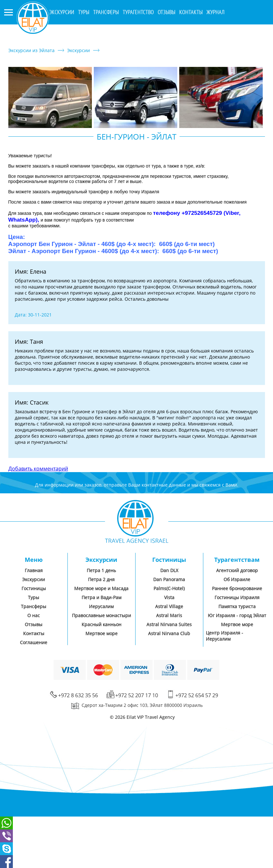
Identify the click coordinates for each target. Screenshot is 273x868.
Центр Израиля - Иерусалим (225, 636)
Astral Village (169, 606)
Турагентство (138, 12)
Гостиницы (34, 588)
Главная (34, 570)
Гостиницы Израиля (237, 597)
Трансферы (106, 12)
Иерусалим (101, 606)
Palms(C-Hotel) (169, 588)
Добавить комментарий (38, 469)
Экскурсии (79, 50)
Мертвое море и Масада (101, 588)
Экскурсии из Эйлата (31, 50)
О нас (34, 615)
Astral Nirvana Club (169, 633)
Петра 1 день (101, 570)
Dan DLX (169, 570)
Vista (169, 597)
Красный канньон (101, 624)
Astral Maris (169, 615)
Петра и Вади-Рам (101, 597)
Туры (84, 12)
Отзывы (167, 12)
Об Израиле (237, 579)
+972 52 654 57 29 (197, 695)
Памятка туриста (237, 606)
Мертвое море (101, 633)
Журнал (216, 12)
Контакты (191, 12)
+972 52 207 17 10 (244, 41)
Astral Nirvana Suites (169, 624)
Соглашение (34, 642)
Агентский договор (237, 570)
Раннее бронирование (237, 588)
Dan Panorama (169, 579)
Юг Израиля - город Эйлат (237, 615)
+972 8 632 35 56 (243, 31)
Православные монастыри (101, 615)
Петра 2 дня (101, 579)
